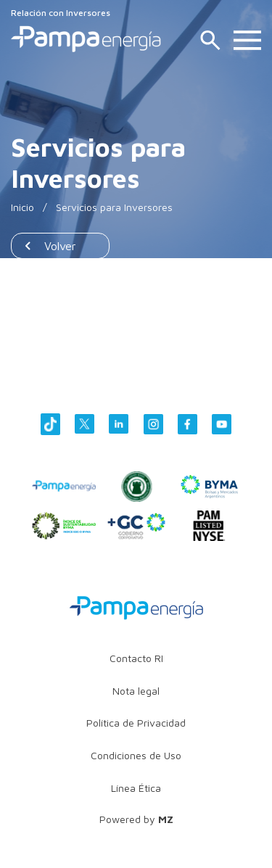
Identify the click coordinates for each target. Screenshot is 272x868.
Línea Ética (136, 788)
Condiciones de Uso (136, 755)
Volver (60, 246)
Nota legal (136, 691)
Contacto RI (136, 658)
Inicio (22, 207)
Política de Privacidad (136, 723)
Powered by (136, 819)
